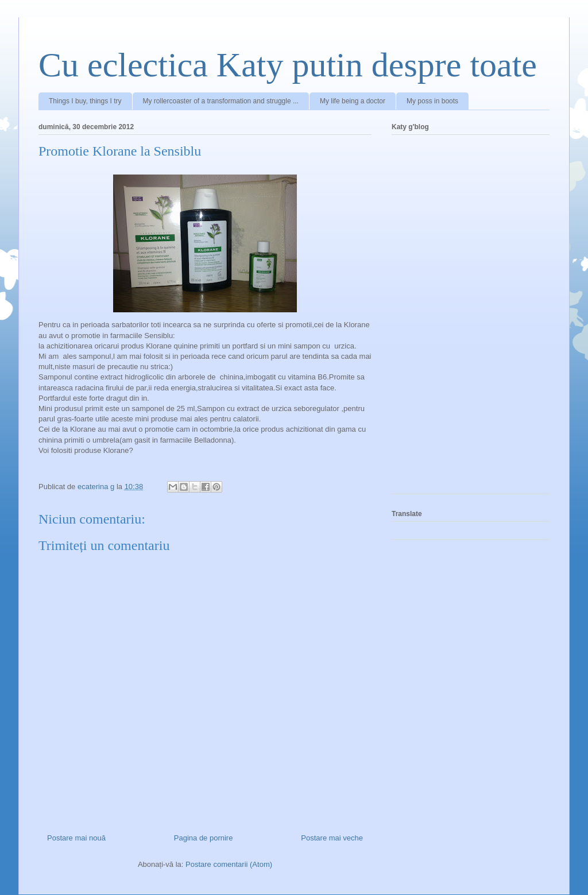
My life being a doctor (353, 101)
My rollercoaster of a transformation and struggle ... (221, 101)
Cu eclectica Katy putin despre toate (288, 65)
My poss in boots (432, 101)
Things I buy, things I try (85, 101)
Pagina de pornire (204, 838)
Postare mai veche (332, 838)
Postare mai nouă (76, 838)
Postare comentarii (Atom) (229, 864)
